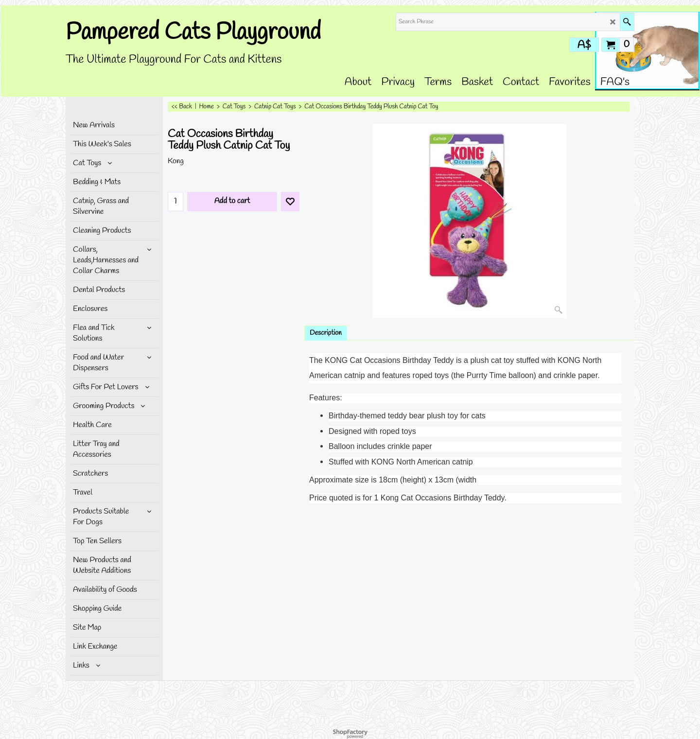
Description (326, 333)
